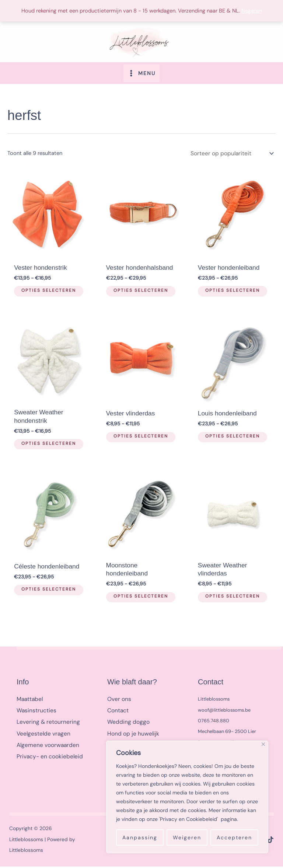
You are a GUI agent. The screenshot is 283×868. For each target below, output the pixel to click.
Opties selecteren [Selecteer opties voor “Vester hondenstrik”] (47, 294)
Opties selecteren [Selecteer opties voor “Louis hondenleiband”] (230, 439)
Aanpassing (140, 837)
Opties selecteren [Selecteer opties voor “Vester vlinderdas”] (138, 439)
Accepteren (234, 837)
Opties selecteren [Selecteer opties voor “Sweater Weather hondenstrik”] (47, 447)
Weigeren (187, 837)
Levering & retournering (46, 722)
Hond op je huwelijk (131, 733)
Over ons (118, 701)
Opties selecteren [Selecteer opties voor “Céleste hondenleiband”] (47, 592)
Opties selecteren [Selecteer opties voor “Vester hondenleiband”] (230, 294)
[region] (187, 797)
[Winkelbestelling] (234, 158)
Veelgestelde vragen (41, 733)
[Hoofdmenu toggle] (141, 77)
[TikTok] (270, 841)
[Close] (263, 744)
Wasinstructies (35, 711)
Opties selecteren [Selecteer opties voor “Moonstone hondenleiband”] (138, 599)
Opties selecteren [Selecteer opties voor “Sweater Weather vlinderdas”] (230, 599)
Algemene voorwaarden (46, 744)
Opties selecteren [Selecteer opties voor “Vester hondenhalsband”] (138, 294)
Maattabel (29, 701)
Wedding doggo (127, 722)
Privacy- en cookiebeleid (47, 754)
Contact (117, 711)
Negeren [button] (251, 11)
